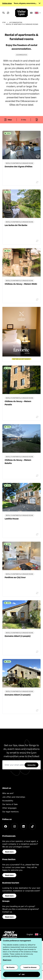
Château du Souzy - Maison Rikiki (21, 284)
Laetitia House (12, 519)
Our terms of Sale (10, 804)
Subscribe (32, 765)
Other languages (9, 808)
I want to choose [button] (30, 967)
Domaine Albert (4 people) (18, 636)
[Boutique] (31, 13)
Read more (9, 852)
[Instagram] (15, 826)
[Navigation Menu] (3, 13)
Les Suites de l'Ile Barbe (16, 225)
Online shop (7, 3)
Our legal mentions (10, 812)
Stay (4, 22)
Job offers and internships (14, 797)
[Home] (22, 13)
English (34, 934)
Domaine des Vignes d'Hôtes (19, 166)
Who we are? (8, 793)
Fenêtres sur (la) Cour (15, 577)
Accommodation (16, 22)
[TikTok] (32, 826)
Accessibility (8, 801)
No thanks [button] (11, 967)
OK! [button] (22, 974)
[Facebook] (6, 826)
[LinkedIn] (24, 826)
